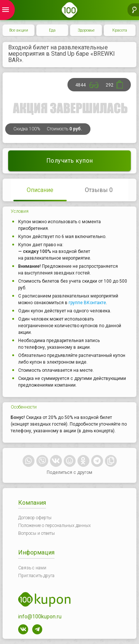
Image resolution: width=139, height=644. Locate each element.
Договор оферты (35, 518)
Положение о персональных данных (54, 526)
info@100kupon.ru (40, 617)
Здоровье (86, 30)
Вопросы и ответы (37, 533)
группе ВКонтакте (87, 303)
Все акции (19, 30)
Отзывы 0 (99, 190)
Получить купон (70, 161)
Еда (52, 30)
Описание (40, 190)
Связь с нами (32, 568)
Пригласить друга (36, 576)
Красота (120, 30)
